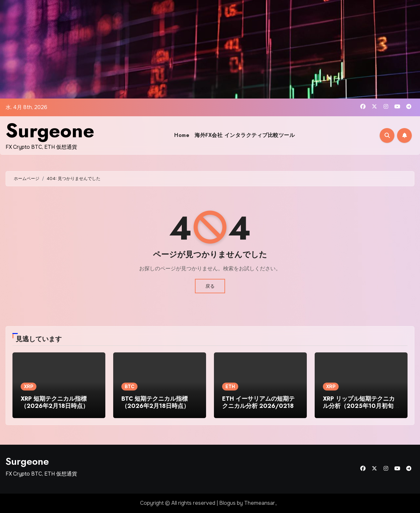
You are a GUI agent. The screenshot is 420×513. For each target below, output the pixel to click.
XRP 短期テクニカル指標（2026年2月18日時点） (55, 402)
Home (182, 135)
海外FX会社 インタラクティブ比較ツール (245, 135)
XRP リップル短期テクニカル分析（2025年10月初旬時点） (361, 406)
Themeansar (260, 503)
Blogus (227, 503)
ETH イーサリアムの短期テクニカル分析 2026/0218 (258, 402)
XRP (29, 387)
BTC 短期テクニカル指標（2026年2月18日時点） (155, 402)
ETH (230, 387)
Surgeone (50, 131)
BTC (129, 387)
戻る (210, 286)
